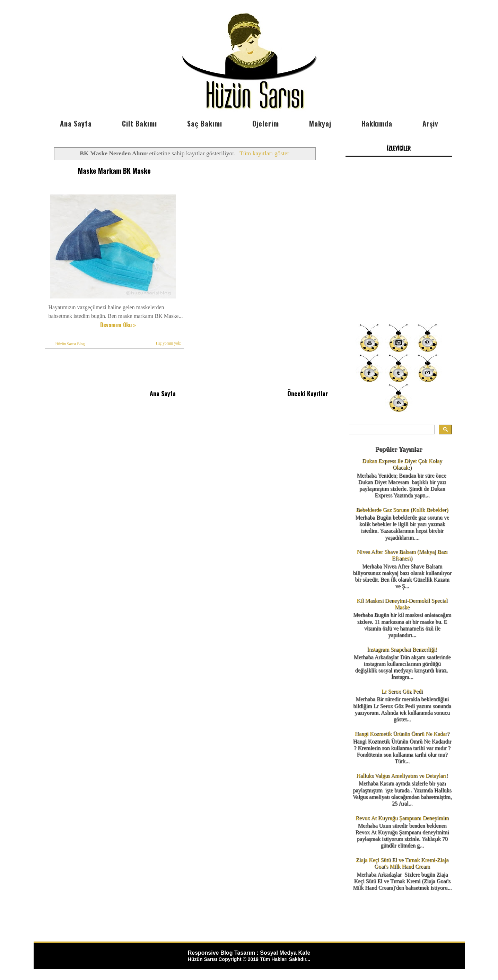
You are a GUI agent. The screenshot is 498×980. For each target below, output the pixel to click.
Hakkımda (377, 123)
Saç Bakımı (205, 123)
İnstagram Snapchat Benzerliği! (402, 649)
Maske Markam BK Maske (114, 171)
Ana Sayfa (76, 123)
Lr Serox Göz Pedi (402, 691)
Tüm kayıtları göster (264, 153)
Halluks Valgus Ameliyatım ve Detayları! (402, 776)
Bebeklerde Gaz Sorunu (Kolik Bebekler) (402, 510)
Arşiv (430, 123)
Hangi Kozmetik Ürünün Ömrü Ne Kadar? (402, 734)
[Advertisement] (399, 270)
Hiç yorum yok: (169, 343)
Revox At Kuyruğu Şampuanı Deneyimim (402, 818)
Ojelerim (266, 123)
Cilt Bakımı (139, 123)
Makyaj (320, 123)
